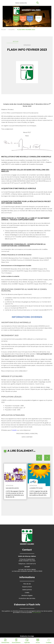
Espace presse (27, 587)
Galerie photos (27, 590)
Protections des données (27, 598)
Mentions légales (27, 595)
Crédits (27, 593)
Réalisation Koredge (27, 636)
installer (14, 430)
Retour (16, 41)
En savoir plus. (37, 612)
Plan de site (27, 584)
